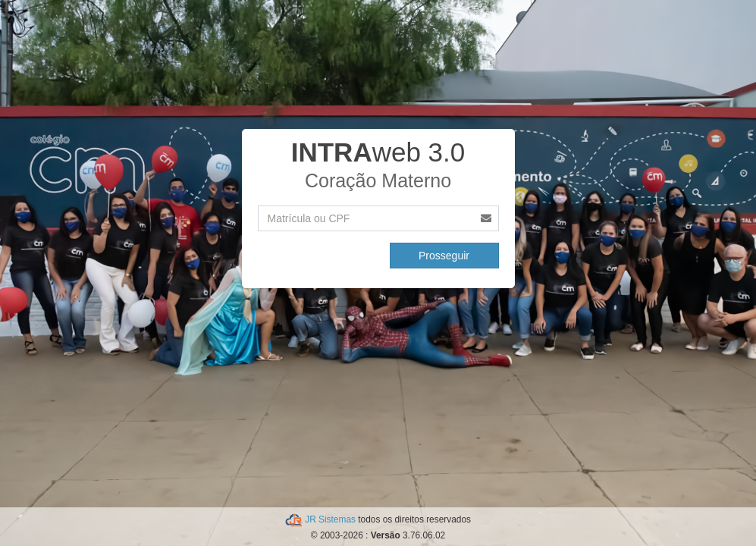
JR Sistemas (331, 519)
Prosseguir (444, 256)
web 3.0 (378, 152)
